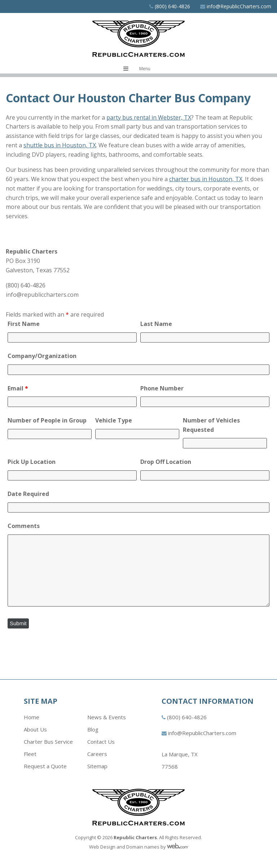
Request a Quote (45, 766)
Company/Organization (42, 356)
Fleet (30, 754)
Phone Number (162, 388)
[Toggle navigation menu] (139, 69)
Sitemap (97, 766)
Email (18, 388)
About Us (35, 729)
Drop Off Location (166, 462)
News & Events (107, 717)
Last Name (156, 324)
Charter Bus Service (48, 742)
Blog (93, 729)
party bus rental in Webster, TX (149, 117)
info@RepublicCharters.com (239, 6)
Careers (97, 754)
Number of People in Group (47, 420)
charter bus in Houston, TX (206, 179)
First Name (24, 324)
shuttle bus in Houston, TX (60, 145)
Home (32, 717)
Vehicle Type (114, 420)
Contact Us (101, 742)
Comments (24, 526)
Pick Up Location (32, 462)
